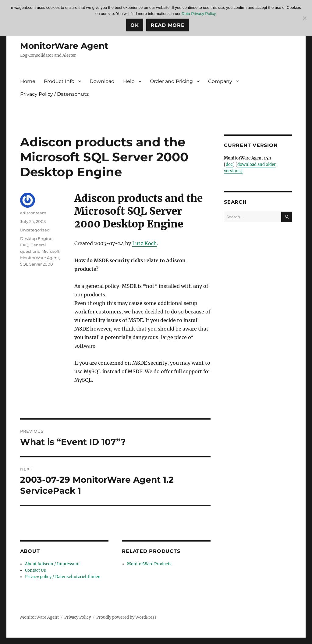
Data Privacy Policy (199, 14)
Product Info (59, 81)
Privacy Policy (78, 617)
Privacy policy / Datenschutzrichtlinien (63, 577)
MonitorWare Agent (64, 46)
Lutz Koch (145, 243)
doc (229, 165)
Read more (168, 25)
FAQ (24, 245)
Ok (135, 25)
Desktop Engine (36, 238)
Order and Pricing (171, 81)
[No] (304, 18)
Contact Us (35, 570)
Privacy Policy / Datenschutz (54, 94)
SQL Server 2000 (37, 264)
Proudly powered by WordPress (126, 617)
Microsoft (50, 251)
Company (220, 81)
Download (102, 81)
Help (129, 81)
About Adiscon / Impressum (52, 564)
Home (28, 81)
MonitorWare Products (149, 564)
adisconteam (33, 213)
